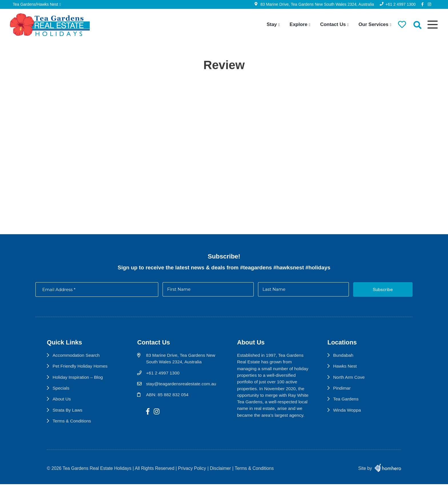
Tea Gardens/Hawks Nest (37, 4)
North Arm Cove (351, 381)
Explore (297, 24)
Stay (270, 24)
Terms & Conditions (72, 425)
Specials (61, 392)
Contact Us (331, 24)
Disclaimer (221, 475)
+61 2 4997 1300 (399, 4)
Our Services (372, 24)
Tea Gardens (348, 403)
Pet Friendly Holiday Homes (80, 369)
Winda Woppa (350, 414)
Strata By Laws (68, 414)
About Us (62, 403)
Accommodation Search (76, 359)
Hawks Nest (347, 369)
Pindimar (344, 392)
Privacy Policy (192, 475)
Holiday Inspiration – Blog (78, 381)
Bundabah (346, 359)
